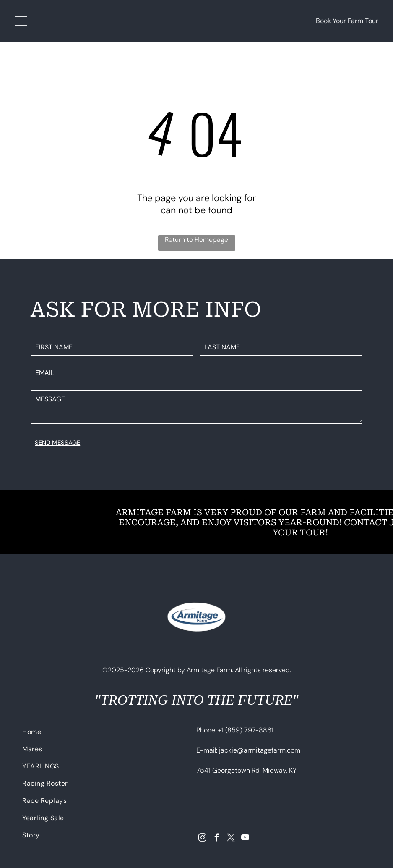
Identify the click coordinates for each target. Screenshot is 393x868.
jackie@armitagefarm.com (260, 750)
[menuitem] (102, 734)
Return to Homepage (196, 240)
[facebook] (217, 839)
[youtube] (245, 839)
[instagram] (202, 839)
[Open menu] (21, 21)
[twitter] (231, 839)
